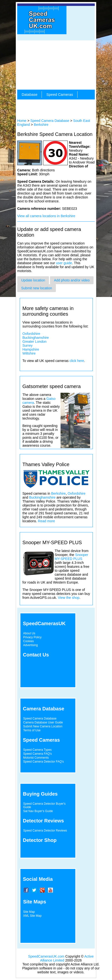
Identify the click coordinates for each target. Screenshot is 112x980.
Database (30, 94)
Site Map (29, 912)
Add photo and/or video (72, 280)
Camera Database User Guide (43, 722)
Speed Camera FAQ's (37, 754)
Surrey (27, 345)
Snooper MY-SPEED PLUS (71, 557)
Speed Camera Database (50, 121)
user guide (64, 263)
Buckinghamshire (36, 338)
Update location (33, 280)
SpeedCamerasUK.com (46, 956)
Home (22, 121)
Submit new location (37, 288)
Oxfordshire (31, 334)
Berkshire (41, 125)
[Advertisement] (56, 65)
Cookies (28, 641)
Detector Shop (40, 840)
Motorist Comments (36, 758)
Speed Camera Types (37, 750)
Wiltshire (29, 353)
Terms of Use (32, 730)
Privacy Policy (32, 637)
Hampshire (31, 349)
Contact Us (36, 655)
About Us (29, 633)
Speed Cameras (60, 94)
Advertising (30, 645)
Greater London (34, 342)
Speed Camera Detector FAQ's (43, 762)
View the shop (69, 598)
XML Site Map (32, 916)
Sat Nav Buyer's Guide (38, 811)
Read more (46, 521)
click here (77, 361)
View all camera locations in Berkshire (46, 216)
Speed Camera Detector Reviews (45, 831)
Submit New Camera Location (43, 726)
